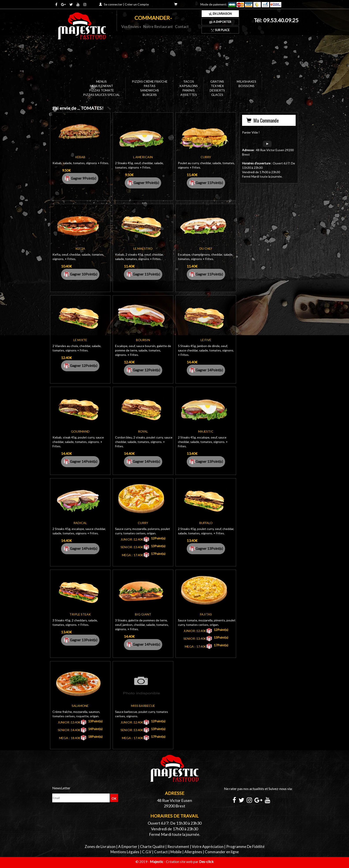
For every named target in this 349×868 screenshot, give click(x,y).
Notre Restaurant (158, 27)
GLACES (217, 95)
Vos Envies (131, 27)
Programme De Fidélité (245, 847)
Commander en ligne (222, 852)
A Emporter (220, 22)
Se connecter (113, 4)
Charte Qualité (152, 847)
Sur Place (220, 30)
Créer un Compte (137, 4)
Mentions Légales (125, 852)
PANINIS (188, 90)
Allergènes (193, 852)
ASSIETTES (189, 95)
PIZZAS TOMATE (102, 90)
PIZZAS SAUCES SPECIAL (102, 95)
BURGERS (150, 95)
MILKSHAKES (246, 81)
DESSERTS (217, 90)
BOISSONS (246, 86)
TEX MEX (217, 86)
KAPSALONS (189, 86)
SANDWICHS (150, 90)
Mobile (176, 852)
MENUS (101, 81)
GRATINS (217, 81)
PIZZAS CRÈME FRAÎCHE (150, 81)
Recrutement (178, 847)
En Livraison (220, 14)
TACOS (189, 81)
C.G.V (147, 852)
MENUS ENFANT (102, 86)
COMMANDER (153, 18)
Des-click (206, 861)
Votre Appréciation (208, 847)
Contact (182, 27)
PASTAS (150, 86)
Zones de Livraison (100, 847)
